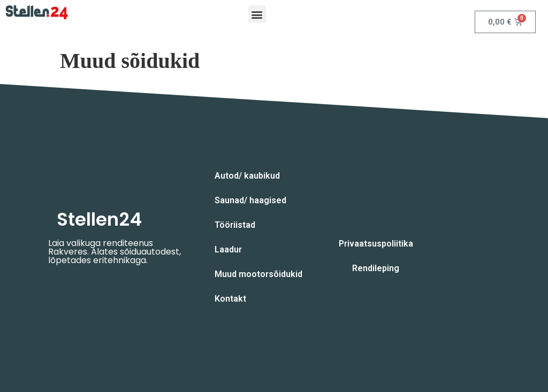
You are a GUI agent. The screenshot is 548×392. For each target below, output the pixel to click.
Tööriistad (235, 225)
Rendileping (376, 268)
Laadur (228, 249)
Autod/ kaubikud (247, 176)
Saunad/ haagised (250, 200)
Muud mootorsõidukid (258, 274)
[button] (257, 14)
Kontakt (230, 299)
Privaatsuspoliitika (376, 244)
